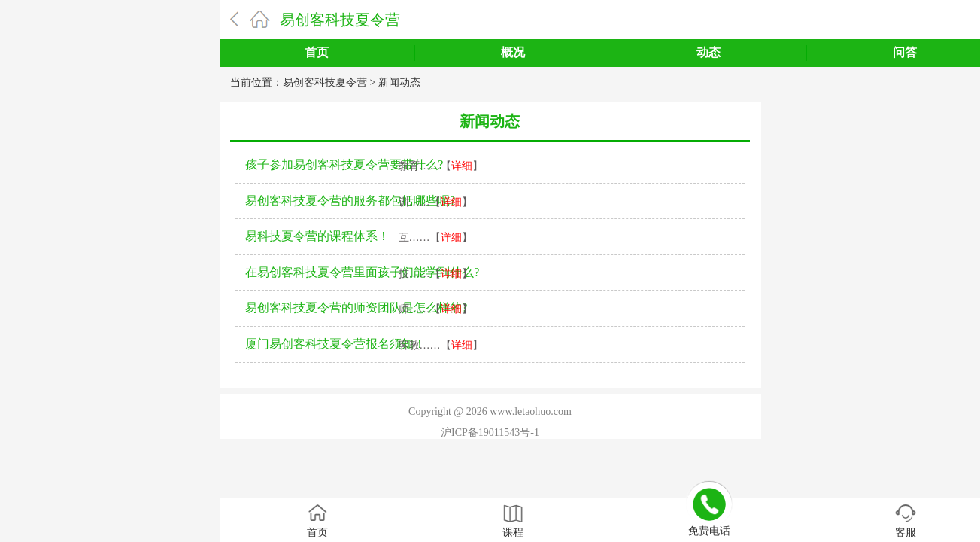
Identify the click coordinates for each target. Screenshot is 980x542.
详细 (462, 166)
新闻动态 (399, 82)
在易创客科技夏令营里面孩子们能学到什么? (362, 272)
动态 (708, 52)
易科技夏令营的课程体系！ (317, 236)
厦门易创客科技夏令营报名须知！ (335, 344)
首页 (317, 52)
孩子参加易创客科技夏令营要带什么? (344, 164)
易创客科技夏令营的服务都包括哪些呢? (350, 201)
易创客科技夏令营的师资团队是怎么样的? (356, 308)
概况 (513, 52)
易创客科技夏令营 (340, 20)
